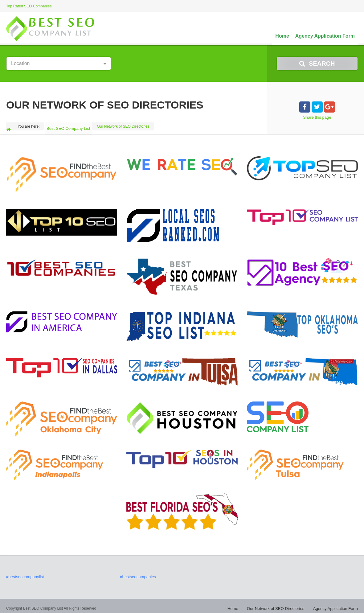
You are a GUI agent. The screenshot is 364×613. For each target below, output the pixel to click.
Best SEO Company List (69, 126)
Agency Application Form (325, 36)
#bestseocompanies (136, 573)
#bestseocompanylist (23, 573)
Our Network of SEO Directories (282, 604)
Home (282, 36)
